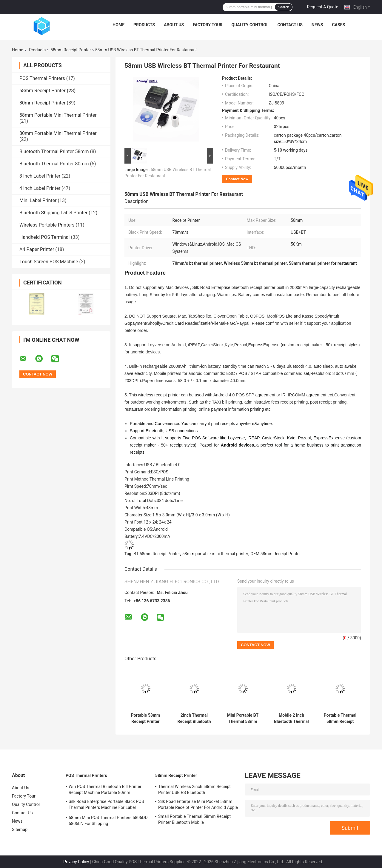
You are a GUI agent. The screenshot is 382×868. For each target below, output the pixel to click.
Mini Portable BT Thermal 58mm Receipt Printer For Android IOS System (243, 718)
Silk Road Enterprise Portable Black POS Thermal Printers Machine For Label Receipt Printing (106, 805)
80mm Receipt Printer (43, 103)
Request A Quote (323, 7)
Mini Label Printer (38, 200)
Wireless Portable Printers (47, 225)
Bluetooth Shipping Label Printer (53, 213)
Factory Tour (208, 25)
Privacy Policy (76, 862)
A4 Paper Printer (37, 249)
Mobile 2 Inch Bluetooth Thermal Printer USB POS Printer (291, 718)
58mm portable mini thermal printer (215, 554)
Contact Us (290, 25)
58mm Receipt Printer (71, 50)
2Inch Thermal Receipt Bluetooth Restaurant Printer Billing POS (194, 718)
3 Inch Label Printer (40, 176)
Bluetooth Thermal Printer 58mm (54, 151)
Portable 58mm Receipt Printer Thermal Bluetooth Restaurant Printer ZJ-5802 (145, 718)
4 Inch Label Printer (40, 188)
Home (118, 25)
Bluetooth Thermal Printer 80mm (54, 164)
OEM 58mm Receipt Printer (276, 554)
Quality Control (250, 25)
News (317, 25)
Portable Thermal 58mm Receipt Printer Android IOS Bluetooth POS (340, 718)
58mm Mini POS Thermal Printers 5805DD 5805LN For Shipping (108, 821)
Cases (338, 25)
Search (284, 7)
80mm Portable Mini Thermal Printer (58, 133)
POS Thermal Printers (42, 78)
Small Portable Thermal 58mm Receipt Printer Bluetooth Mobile (194, 819)
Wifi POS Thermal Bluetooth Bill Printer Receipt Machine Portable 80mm (105, 789)
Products (144, 25)
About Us (174, 25)
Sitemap (20, 829)
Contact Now (237, 179)
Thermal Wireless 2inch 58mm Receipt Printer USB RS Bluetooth (194, 789)
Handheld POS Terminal (44, 237)
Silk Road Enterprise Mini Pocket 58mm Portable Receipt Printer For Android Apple (198, 804)
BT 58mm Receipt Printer (157, 554)
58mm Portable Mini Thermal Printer (58, 115)
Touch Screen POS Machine (49, 262)
